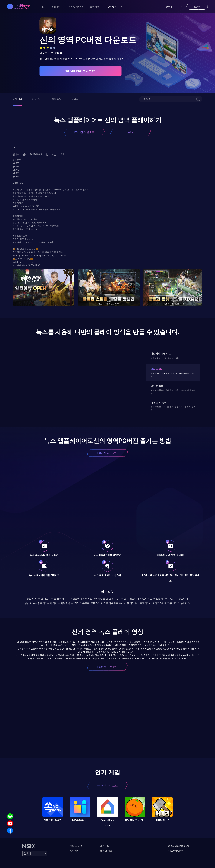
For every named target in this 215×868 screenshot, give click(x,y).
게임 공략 (56, 7)
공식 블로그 (76, 846)
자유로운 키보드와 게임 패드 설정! (165, 358)
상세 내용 (17, 99)
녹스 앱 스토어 (114, 7)
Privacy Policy (175, 851)
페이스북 (105, 846)
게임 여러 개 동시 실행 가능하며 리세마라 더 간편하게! (173, 375)
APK (131, 132)
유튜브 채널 (106, 851)
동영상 (75, 99)
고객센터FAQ (76, 7)
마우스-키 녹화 (159, 403)
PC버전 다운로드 (84, 132)
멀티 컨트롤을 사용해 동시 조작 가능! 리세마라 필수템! (173, 392)
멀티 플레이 (157, 369)
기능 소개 (37, 99)
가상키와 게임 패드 (161, 354)
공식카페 (95, 7)
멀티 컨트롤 (157, 386)
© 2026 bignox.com (178, 846)
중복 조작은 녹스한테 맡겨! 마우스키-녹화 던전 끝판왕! (173, 409)
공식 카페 (75, 851)
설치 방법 (57, 99)
